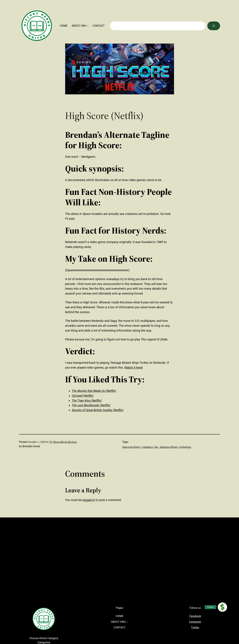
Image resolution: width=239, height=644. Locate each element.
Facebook (195, 616)
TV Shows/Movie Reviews (63, 442)
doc (156, 447)
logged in (89, 500)
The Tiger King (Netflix (86, 401)
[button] (222, 607)
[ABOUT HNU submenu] (88, 26)
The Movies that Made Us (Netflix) (94, 391)
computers (147, 447)
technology (185, 447)
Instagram (195, 622)
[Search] (214, 26)
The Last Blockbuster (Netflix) (91, 405)
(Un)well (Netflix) (83, 396)
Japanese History (169, 447)
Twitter (195, 627)
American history (131, 447)
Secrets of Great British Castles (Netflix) (98, 410)
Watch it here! (134, 368)
